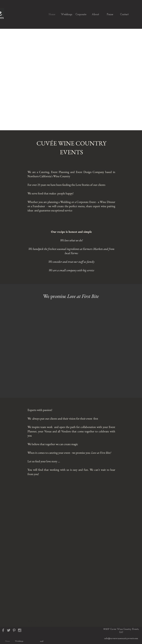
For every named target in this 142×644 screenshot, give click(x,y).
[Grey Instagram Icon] (20, 630)
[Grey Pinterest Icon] (14, 630)
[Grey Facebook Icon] (3, 630)
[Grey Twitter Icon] (9, 630)
